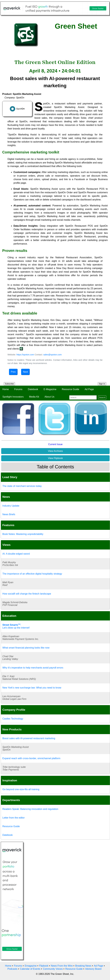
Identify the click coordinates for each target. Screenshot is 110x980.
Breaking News (83, 966)
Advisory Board (93, 969)
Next (25, 372)
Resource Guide (71, 389)
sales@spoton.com (53, 355)
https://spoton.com (25, 355)
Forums (18, 389)
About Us (49, 397)
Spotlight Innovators (13, 397)
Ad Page (89, 389)
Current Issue (55, 444)
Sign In (102, 384)
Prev (13, 372)
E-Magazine (50, 389)
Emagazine (31, 966)
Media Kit (34, 397)
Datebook (33, 389)
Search (102, 397)
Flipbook (44, 966)
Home (6, 389)
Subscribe (9, 384)
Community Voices (53, 969)
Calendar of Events (30, 969)
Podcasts (12, 969)
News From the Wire (62, 966)
